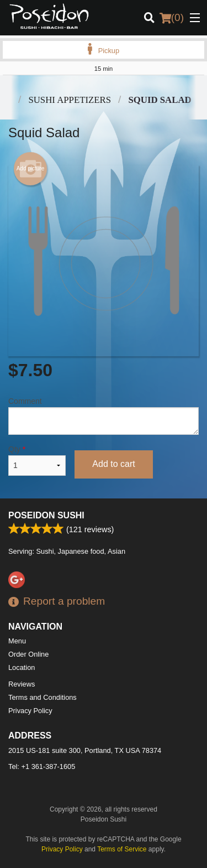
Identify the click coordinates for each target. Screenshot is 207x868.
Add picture (31, 169)
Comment (104, 416)
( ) (172, 18)
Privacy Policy (30, 711)
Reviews (22, 684)
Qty (37, 460)
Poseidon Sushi (46, 515)
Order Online (28, 654)
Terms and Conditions (43, 697)
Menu (17, 641)
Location (22, 667)
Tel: (42, 766)
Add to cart (113, 464)
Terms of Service (122, 849)
